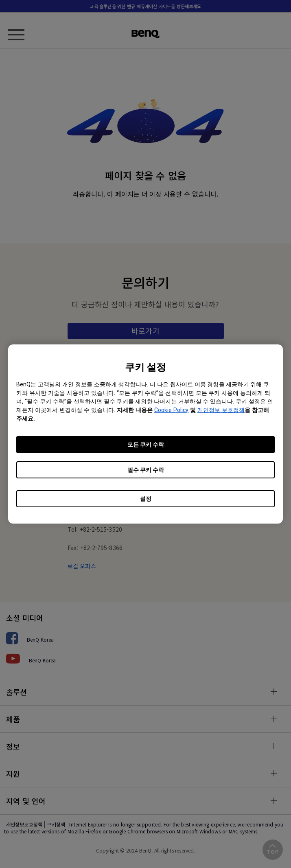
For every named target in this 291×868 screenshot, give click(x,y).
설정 (146, 499)
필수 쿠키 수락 (146, 470)
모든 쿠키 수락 (146, 445)
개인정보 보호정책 (221, 410)
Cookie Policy (172, 410)
